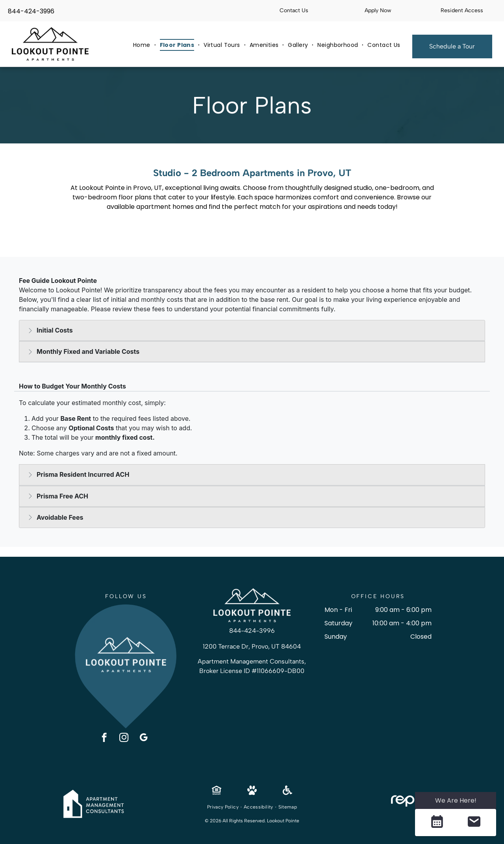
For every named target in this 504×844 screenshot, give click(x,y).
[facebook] (104, 738)
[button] (437, 823)
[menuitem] (143, 45)
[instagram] (124, 738)
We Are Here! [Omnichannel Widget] (456, 800)
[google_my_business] (144, 738)
